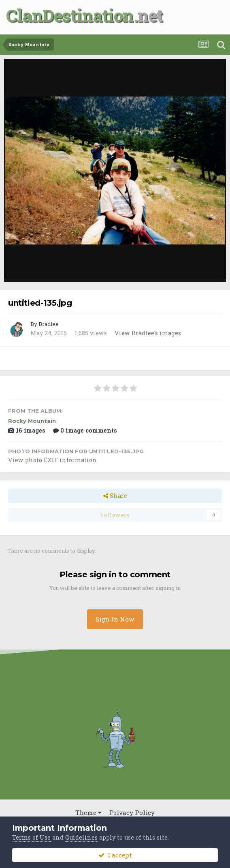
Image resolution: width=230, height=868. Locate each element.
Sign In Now (115, 619)
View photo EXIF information (52, 460)
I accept (115, 855)
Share (115, 496)
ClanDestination (70, 15)
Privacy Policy (132, 812)
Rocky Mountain (32, 421)
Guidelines (81, 837)
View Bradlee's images (148, 333)
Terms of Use (31, 837)
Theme (88, 812)
